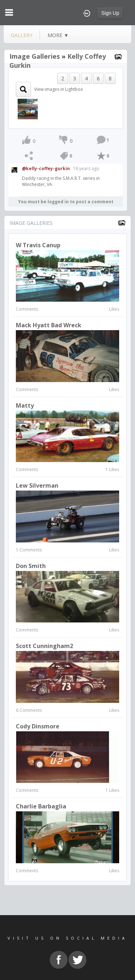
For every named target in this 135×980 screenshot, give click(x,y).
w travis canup (38, 245)
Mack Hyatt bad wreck (49, 325)
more (58, 35)
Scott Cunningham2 (44, 646)
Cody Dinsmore (38, 726)
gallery (22, 35)
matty (25, 405)
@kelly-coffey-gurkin (46, 168)
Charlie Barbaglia (41, 806)
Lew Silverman (37, 485)
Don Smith (31, 566)
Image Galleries (35, 56)
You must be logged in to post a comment (66, 202)
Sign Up (110, 13)
